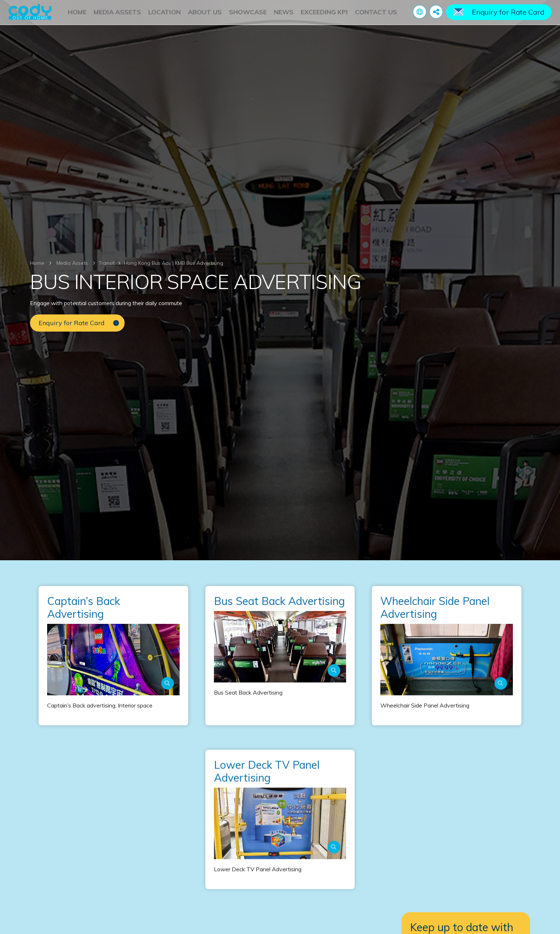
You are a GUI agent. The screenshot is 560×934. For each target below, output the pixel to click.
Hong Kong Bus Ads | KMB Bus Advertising (174, 263)
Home (77, 15)
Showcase (248, 15)
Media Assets (117, 15)
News (284, 15)
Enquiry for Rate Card (508, 15)
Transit (107, 263)
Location (164, 15)
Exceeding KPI (324, 15)
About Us (205, 15)
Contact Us (376, 15)
